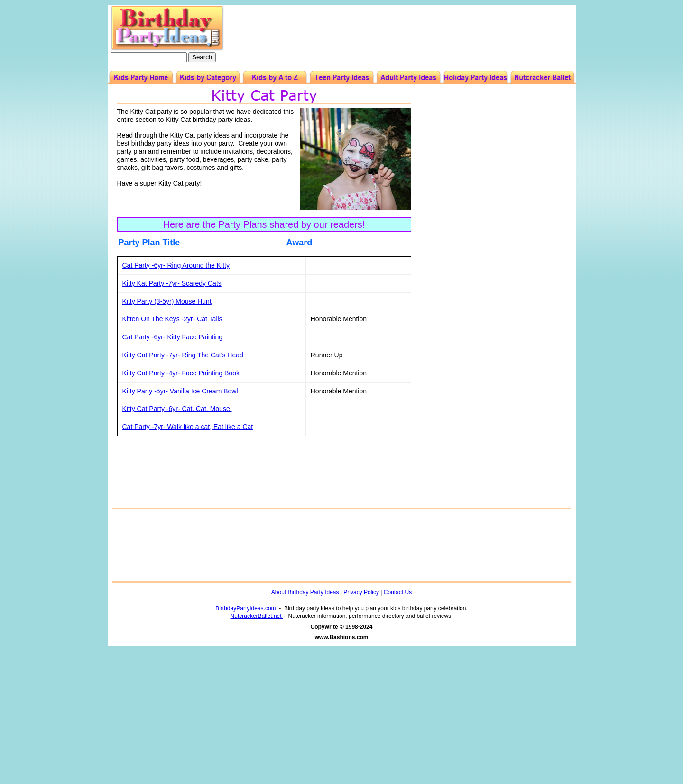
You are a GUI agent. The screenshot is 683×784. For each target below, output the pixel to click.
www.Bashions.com (342, 637)
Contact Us (398, 592)
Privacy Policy (361, 592)
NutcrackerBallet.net (257, 616)
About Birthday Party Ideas (305, 592)
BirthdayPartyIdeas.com (245, 608)
